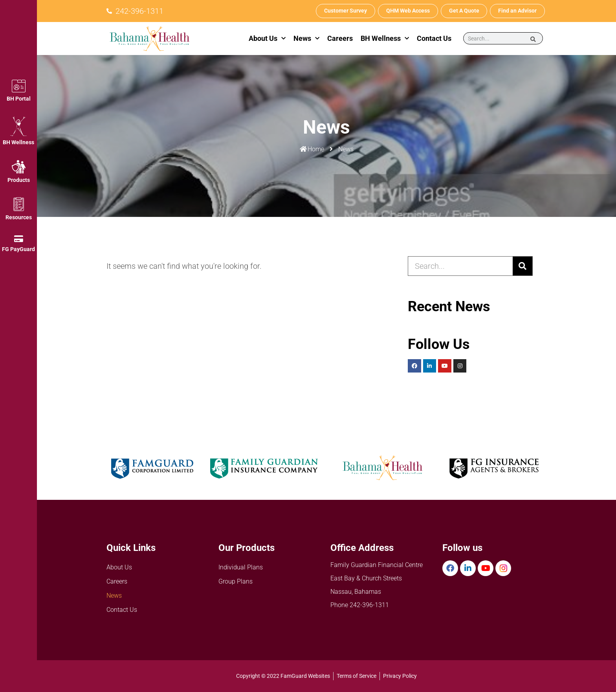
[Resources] (19, 204)
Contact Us (434, 38)
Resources (19, 217)
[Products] (19, 167)
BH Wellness (18, 142)
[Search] (533, 39)
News (306, 39)
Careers (340, 38)
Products (19, 180)
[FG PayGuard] (18, 239)
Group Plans (236, 581)
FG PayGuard (18, 249)
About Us (267, 39)
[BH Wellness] (18, 126)
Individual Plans (241, 567)
